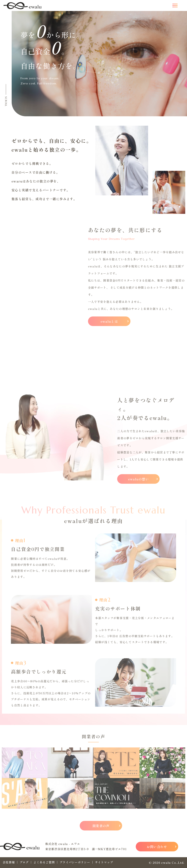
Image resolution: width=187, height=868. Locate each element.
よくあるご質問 (44, 862)
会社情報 (9, 862)
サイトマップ (104, 862)
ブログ (24, 862)
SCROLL (6, 102)
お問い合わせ (157, 847)
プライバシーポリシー (75, 862)
